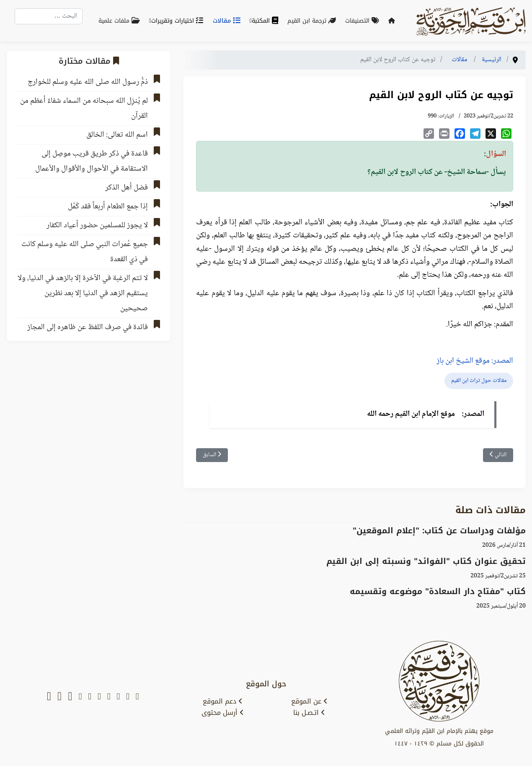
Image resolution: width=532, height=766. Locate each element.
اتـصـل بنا (309, 713)
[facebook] (109, 697)
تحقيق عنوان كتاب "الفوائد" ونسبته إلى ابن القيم (426, 561)
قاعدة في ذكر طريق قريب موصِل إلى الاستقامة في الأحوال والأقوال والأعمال (92, 161)
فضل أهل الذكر (127, 188)
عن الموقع (309, 701)
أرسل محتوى (223, 713)
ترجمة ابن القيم (313, 21)
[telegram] (99, 697)
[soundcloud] (59, 697)
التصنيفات (364, 21)
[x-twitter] (128, 697)
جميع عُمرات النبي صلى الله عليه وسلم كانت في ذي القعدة (85, 252)
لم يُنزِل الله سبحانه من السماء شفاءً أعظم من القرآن (84, 109)
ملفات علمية (121, 21)
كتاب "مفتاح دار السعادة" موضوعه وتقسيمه (438, 591)
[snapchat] (137, 697)
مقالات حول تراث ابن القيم (479, 381)
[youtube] (118, 697)
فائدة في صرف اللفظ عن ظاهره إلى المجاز (88, 327)
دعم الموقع (223, 701)
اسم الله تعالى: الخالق (117, 135)
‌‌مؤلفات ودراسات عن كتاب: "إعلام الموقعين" (439, 531)
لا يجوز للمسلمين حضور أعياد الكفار (97, 226)
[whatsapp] (49, 697)
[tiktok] (70, 697)
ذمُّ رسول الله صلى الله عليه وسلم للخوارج (88, 82)
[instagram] (90, 697)
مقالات (228, 21)
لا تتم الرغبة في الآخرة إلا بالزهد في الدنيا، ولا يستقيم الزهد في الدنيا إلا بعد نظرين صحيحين (83, 293)
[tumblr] (80, 697)
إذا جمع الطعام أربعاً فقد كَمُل (108, 207)
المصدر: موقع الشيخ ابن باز (475, 361)
